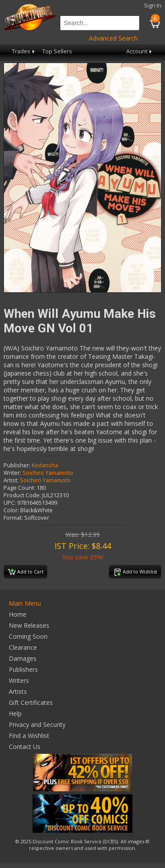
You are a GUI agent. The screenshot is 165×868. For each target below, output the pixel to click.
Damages (23, 658)
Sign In (153, 6)
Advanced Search (113, 38)
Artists (18, 691)
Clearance (23, 647)
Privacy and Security (37, 725)
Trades (24, 51)
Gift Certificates (31, 702)
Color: (11, 510)
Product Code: (22, 495)
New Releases (29, 625)
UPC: (10, 503)
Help (15, 713)
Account (140, 51)
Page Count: (19, 488)
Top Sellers (57, 51)
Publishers (23, 669)
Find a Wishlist (29, 736)
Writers (19, 680)
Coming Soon (28, 636)
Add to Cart (26, 572)
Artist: (11, 480)
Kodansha (45, 465)
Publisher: (17, 465)
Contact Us (25, 747)
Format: (13, 518)
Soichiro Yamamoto (48, 473)
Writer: (12, 473)
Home (18, 614)
